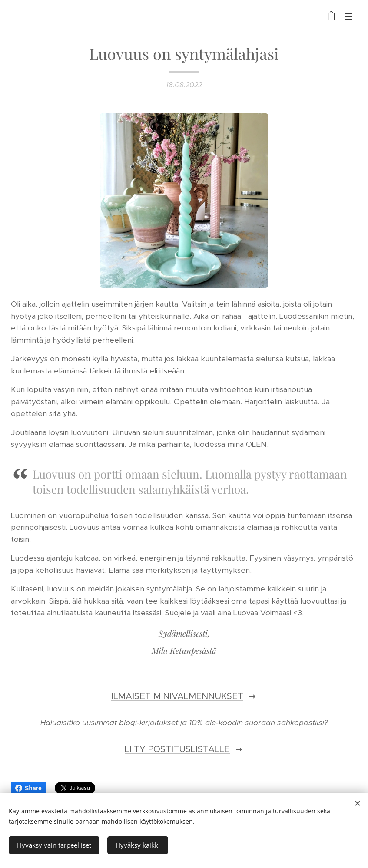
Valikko (348, 17)
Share (28, 788)
